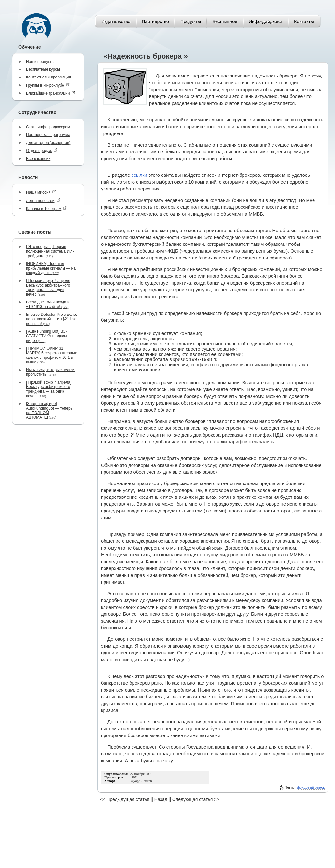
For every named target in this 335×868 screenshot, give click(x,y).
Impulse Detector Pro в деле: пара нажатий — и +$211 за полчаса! (51, 319)
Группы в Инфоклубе (48, 85)
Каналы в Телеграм (46, 209)
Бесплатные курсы (43, 69)
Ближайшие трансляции (51, 93)
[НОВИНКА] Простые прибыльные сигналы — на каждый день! (51, 268)
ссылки (139, 175)
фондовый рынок (311, 787)
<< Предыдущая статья (125, 799)
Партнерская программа (48, 135)
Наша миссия (41, 192)
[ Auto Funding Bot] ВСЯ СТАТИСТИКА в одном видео (47, 336)
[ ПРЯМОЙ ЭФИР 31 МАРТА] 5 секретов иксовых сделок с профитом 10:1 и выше (51, 355)
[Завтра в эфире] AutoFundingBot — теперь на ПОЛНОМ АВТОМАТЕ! (49, 411)
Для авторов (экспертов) (48, 143)
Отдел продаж (42, 151)
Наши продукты (40, 62)
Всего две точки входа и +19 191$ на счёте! (48, 304)
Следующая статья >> (196, 799)
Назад (161, 799)
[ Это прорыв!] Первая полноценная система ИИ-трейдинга (50, 251)
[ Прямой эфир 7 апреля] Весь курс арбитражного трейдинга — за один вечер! (49, 389)
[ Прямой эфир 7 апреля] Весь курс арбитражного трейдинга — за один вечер (49, 287)
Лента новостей (43, 200)
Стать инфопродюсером (48, 127)
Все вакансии (38, 159)
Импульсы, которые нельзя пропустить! (51, 372)
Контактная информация (49, 77)
